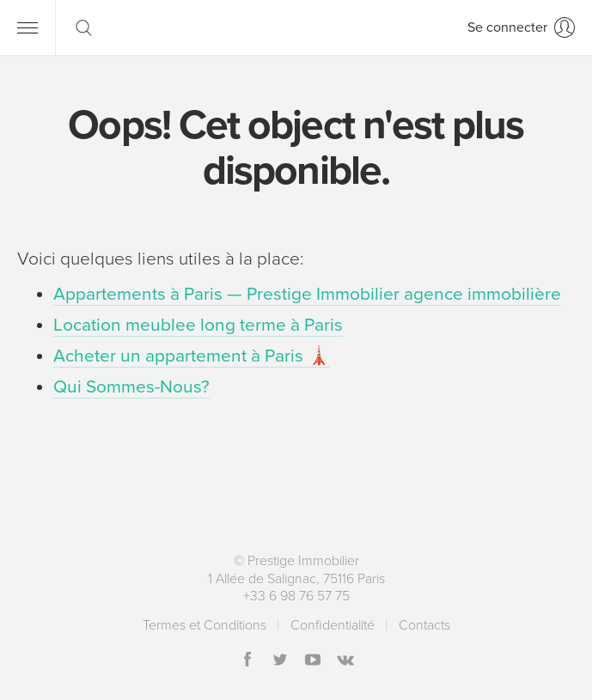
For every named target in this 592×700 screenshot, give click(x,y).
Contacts (424, 625)
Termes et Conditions (204, 625)
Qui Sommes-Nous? (131, 387)
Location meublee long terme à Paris (198, 325)
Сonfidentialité (333, 625)
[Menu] (27, 27)
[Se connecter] (521, 27)
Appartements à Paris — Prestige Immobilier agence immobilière (307, 294)
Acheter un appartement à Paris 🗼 (192, 356)
